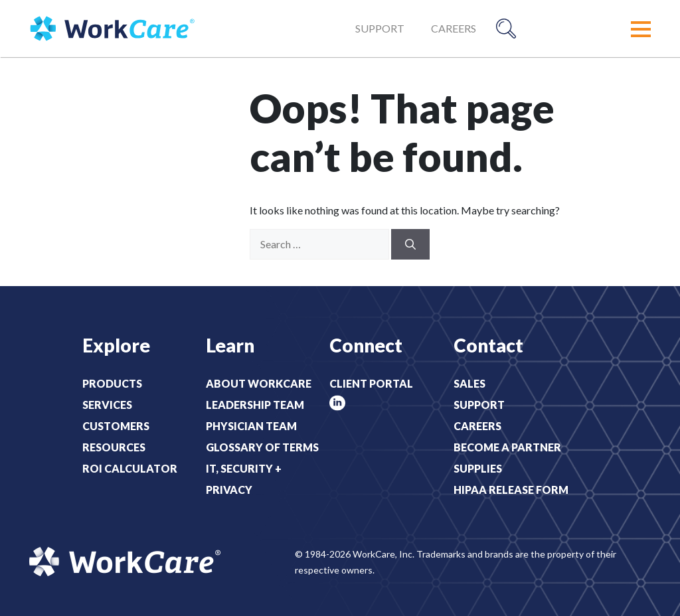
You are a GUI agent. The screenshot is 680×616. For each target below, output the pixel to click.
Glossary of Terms (262, 447)
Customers (116, 426)
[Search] (410, 244)
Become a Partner (507, 447)
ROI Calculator (130, 468)
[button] (641, 29)
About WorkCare (259, 383)
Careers (454, 28)
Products (112, 383)
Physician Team (251, 426)
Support (380, 28)
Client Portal (371, 383)
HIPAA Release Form (511, 490)
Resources (114, 447)
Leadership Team (255, 405)
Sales (469, 383)
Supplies (478, 468)
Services (107, 405)
